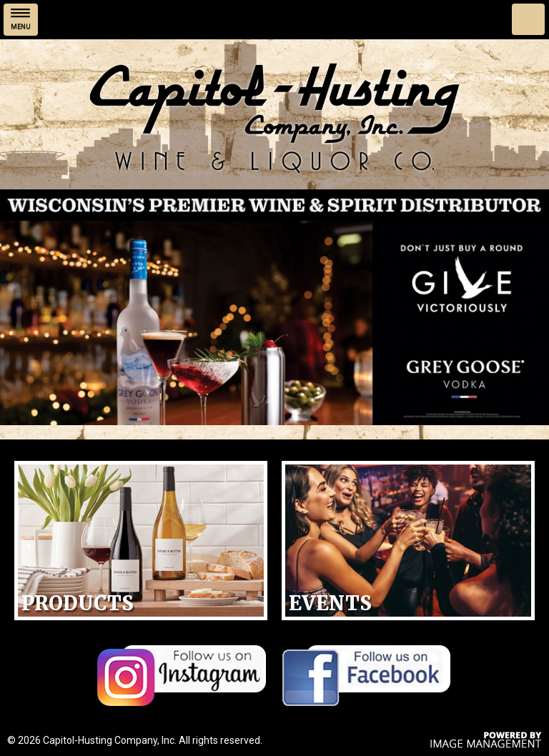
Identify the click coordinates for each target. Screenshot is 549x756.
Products (78, 603)
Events (330, 603)
